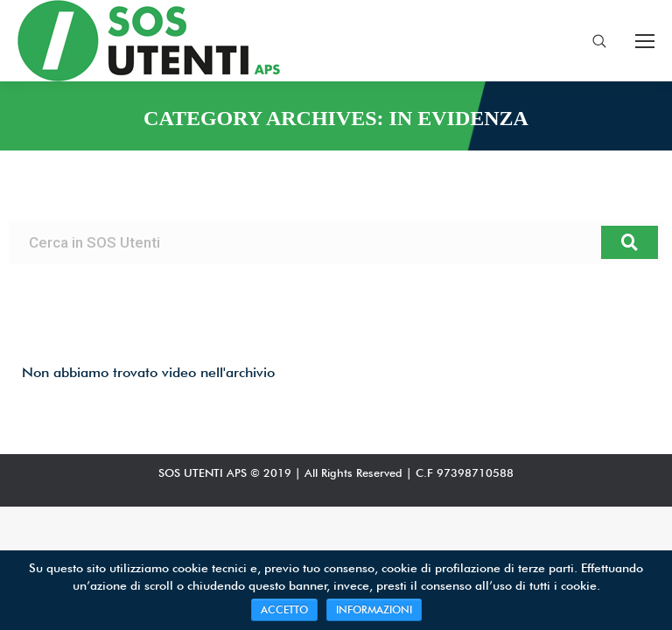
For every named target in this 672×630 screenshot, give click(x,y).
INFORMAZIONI (374, 609)
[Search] (630, 242)
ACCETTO (284, 609)
